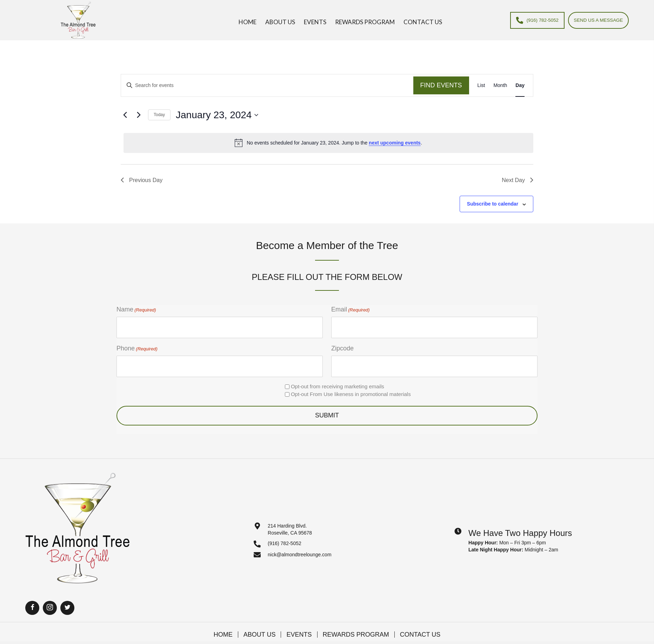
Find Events (441, 85)
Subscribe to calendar (493, 204)
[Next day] (139, 115)
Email (351, 310)
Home (223, 628)
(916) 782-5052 (285, 537)
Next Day (518, 180)
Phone (137, 346)
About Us (260, 628)
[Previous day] (125, 115)
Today (159, 115)
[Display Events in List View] (481, 85)
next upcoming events (395, 143)
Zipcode (342, 345)
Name (136, 310)
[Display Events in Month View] (500, 85)
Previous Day (142, 180)
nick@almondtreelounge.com (300, 548)
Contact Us (420, 628)
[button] (32, 601)
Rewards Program (356, 628)
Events (299, 628)
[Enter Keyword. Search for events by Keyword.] (267, 85)
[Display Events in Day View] (520, 85)
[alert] (328, 143)
